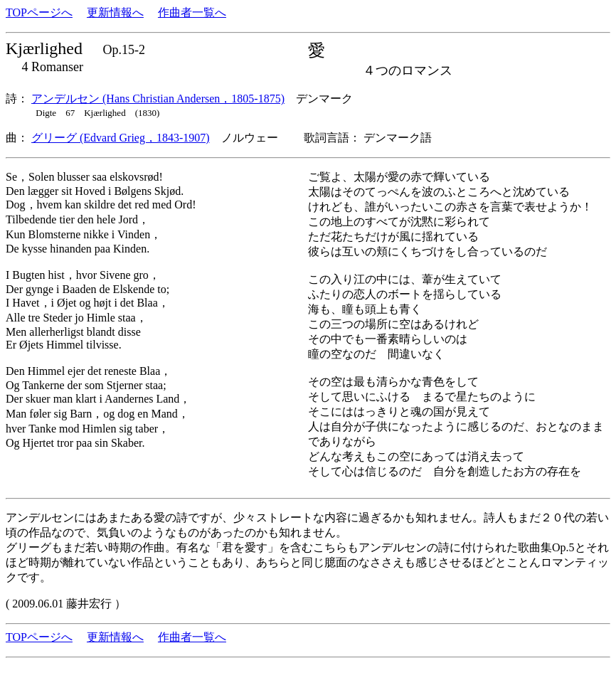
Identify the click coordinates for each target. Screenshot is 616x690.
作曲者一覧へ (192, 12)
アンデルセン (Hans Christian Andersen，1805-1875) (158, 99)
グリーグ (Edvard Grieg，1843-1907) (121, 138)
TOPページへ (39, 12)
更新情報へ (115, 12)
